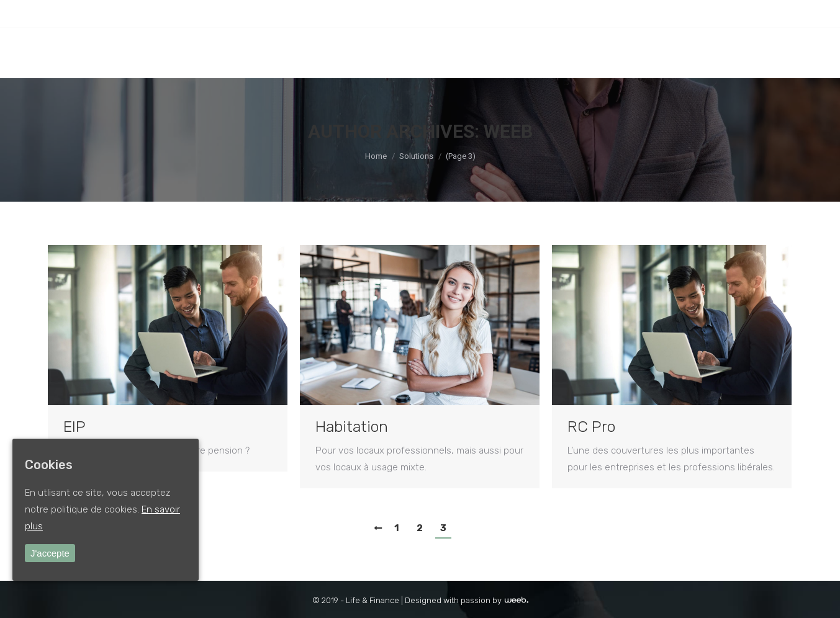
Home (376, 156)
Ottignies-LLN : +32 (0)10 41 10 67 (98, 14)
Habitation (352, 427)
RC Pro (591, 427)
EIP (75, 427)
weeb (508, 131)
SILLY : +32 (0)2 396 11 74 (210, 14)
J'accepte (50, 553)
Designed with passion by (467, 600)
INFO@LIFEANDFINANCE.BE (321, 14)
